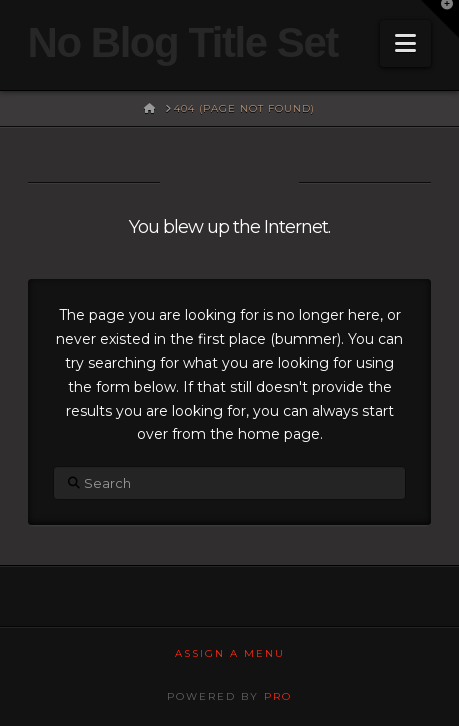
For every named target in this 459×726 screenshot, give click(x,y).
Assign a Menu (230, 653)
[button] (405, 43)
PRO (278, 696)
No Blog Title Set (183, 43)
